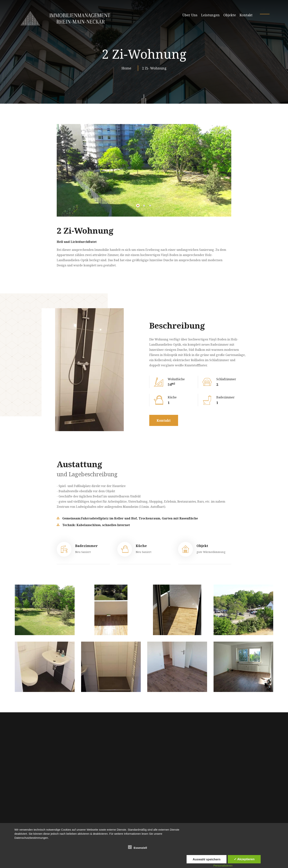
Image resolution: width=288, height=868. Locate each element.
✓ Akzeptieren (244, 859)
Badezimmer (86, 546)
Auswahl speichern (207, 859)
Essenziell (138, 847)
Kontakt (246, 15)
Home (127, 68)
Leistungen (210, 15)
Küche (141, 546)
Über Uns (190, 15)
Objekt (202, 546)
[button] (138, 206)
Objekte (230, 15)
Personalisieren (223, 866)
